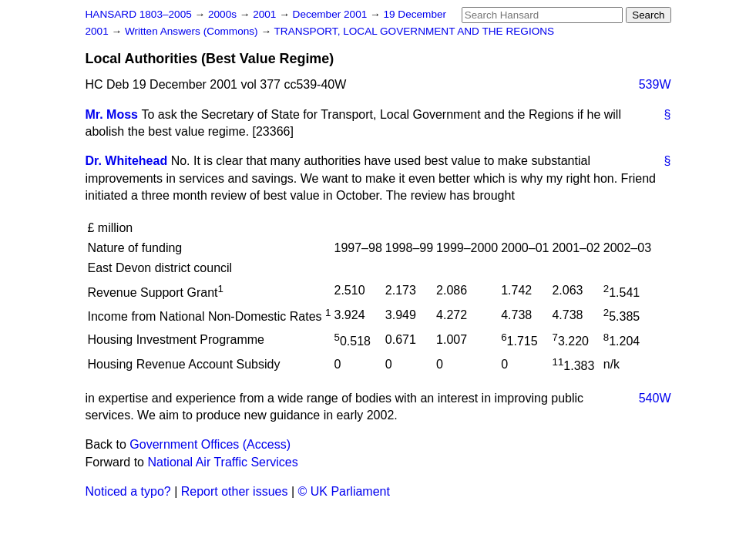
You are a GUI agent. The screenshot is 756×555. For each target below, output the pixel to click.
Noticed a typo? (128, 491)
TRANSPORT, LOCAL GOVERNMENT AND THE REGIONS (415, 31)
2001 (266, 14)
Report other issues (235, 491)
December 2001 (332, 14)
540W (655, 398)
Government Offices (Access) (210, 444)
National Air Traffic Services (222, 462)
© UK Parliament (344, 491)
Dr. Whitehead (127, 161)
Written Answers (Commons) (193, 31)
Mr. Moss (112, 114)
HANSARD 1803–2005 (139, 14)
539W (655, 84)
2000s (224, 14)
